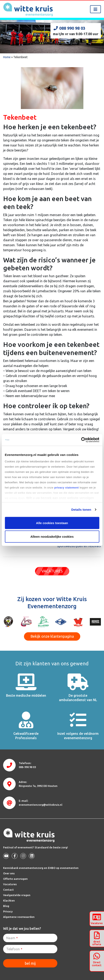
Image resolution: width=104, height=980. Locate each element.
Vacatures (10, 884)
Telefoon (14, 949)
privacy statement (66, 488)
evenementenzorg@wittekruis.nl (41, 805)
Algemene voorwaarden (19, 917)
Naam (12, 938)
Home (7, 57)
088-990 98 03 (27, 767)
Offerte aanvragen (15, 879)
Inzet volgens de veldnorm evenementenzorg (78, 736)
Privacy (8, 911)
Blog (6, 906)
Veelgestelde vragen (17, 895)
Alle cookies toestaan (52, 523)
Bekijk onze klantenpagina (52, 636)
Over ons (9, 873)
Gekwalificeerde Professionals (26, 736)
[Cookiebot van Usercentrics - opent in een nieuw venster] (81, 440)
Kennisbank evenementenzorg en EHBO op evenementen (41, 868)
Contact (8, 890)
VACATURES (52, 571)
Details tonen (81, 510)
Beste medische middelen (26, 695)
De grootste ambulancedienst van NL (78, 698)
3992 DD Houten (38, 786)
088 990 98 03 (69, 28)
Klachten (9, 900)
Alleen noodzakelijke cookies (52, 537)
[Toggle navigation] (95, 9)
